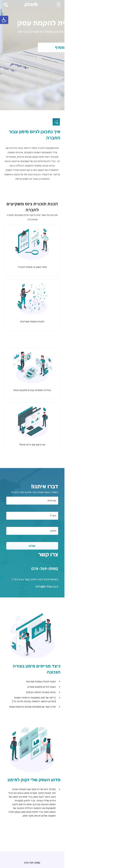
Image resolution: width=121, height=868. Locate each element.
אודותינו (61, 827)
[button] (4, 20)
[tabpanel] (60, 55)
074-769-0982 (6, 5)
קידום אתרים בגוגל (61, 819)
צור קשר (61, 834)
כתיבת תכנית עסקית (61, 811)
